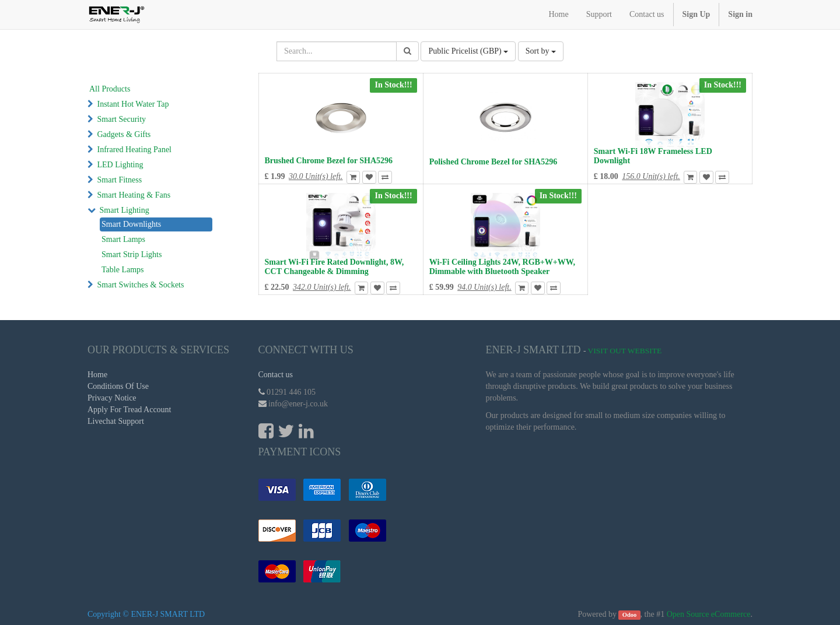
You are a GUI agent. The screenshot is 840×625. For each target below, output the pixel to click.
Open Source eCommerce (709, 614)
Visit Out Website (625, 351)
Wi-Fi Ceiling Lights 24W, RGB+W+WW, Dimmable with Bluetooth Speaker (502, 266)
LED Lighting (120, 165)
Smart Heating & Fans (134, 195)
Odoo (630, 615)
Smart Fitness (120, 180)
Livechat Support (116, 421)
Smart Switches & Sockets (141, 285)
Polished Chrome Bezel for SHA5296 (494, 162)
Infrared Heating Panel (135, 150)
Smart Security (122, 119)
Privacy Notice (112, 398)
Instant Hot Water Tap (133, 104)
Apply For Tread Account (129, 410)
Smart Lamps (123, 239)
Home (97, 375)
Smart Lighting (125, 210)
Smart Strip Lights (132, 254)
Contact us (276, 375)
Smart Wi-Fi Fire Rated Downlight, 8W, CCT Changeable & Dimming (335, 266)
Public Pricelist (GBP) (468, 51)
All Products (110, 89)
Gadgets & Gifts (124, 134)
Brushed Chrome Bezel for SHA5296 (329, 161)
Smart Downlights (131, 224)
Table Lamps (123, 270)
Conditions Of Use (118, 386)
